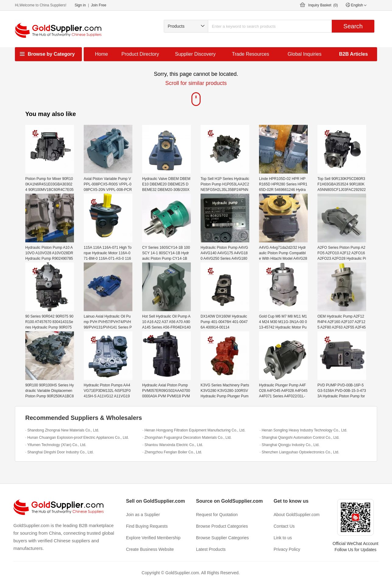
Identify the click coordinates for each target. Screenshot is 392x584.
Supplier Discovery (195, 54)
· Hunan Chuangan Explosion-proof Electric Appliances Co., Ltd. (77, 438)
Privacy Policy (287, 549)
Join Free (99, 5)
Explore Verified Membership (153, 538)
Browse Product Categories (222, 526)
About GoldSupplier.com (297, 515)
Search (353, 26)
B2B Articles (353, 54)
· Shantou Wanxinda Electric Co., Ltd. (173, 445)
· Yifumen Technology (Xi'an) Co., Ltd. (56, 445)
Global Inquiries (304, 54)
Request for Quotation (217, 515)
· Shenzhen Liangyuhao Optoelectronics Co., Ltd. (299, 452)
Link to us (283, 538)
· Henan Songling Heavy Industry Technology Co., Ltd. (303, 430)
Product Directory (140, 54)
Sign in (80, 5)
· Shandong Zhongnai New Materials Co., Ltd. (62, 430)
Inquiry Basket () (323, 5)
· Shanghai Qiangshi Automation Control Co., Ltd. (299, 438)
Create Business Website (150, 549)
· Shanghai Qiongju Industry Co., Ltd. (290, 445)
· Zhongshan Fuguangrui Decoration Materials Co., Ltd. (187, 438)
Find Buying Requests (147, 526)
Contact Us (284, 526)
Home (101, 54)
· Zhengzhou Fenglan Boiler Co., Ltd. (172, 452)
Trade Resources (250, 54)
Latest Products (211, 549)
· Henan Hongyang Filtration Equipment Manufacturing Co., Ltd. (194, 430)
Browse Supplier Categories (222, 538)
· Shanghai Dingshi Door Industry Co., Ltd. (60, 452)
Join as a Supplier (143, 515)
